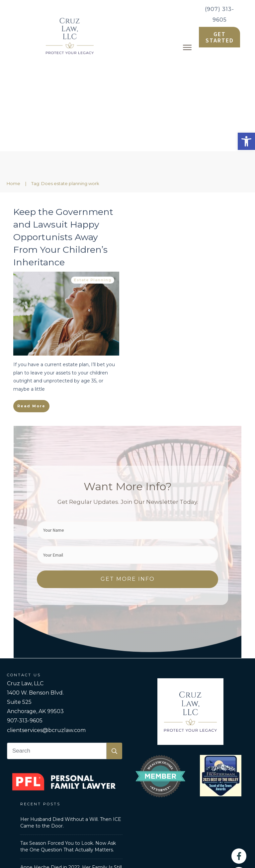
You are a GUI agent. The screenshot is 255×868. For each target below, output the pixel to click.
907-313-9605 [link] (25, 627)
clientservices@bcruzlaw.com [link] (46, 636)
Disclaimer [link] (213, 802)
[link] (246, 141)
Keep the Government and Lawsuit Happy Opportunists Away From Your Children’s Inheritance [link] (63, 143)
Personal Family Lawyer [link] (75, 802)
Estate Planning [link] (93, 186)
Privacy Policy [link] (177, 802)
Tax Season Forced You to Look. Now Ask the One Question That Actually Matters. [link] (68, 753)
